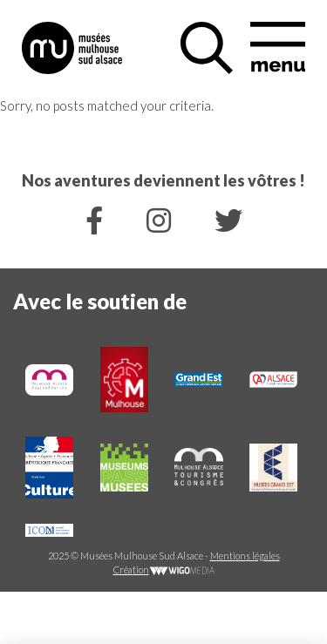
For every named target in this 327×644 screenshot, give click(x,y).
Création (164, 569)
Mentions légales (245, 556)
